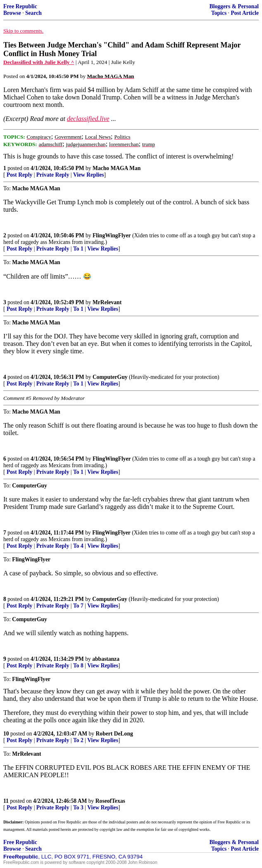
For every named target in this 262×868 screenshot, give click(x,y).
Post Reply (19, 175)
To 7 (78, 606)
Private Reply (53, 175)
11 (6, 801)
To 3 (78, 808)
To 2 (78, 740)
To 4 (78, 546)
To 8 (78, 666)
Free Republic (20, 6)
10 (6, 734)
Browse (12, 13)
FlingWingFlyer (112, 235)
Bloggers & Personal (234, 6)
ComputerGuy (110, 377)
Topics (219, 13)
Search (33, 13)
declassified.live (88, 119)
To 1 (78, 249)
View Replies (89, 175)
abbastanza (106, 659)
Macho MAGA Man (117, 168)
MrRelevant (107, 302)
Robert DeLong (114, 734)
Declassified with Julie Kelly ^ (39, 62)
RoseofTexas (110, 801)
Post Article (245, 13)
